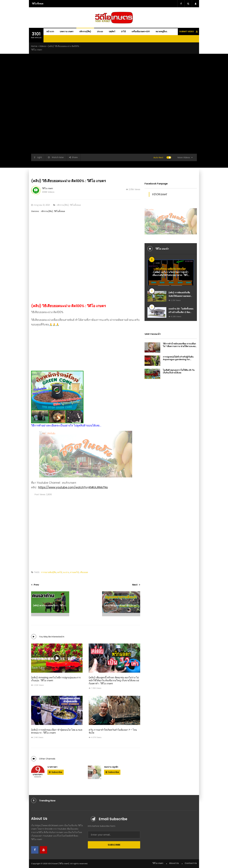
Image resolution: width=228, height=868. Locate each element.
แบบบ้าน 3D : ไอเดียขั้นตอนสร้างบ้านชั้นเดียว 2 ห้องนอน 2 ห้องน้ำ (181, 312)
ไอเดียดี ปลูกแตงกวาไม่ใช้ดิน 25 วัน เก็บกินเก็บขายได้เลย (179, 371)
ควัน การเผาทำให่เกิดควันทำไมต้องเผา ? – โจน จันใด (113, 731)
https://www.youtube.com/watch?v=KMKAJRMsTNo (73, 487)
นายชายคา (52, 767)
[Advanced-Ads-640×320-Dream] (86, 454)
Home (34, 46)
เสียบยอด (84, 572)
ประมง (100, 31)
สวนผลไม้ (74, 572)
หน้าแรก (50, 31)
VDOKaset (159, 194)
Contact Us (191, 863)
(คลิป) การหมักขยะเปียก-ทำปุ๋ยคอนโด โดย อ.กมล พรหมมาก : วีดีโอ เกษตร (57, 731)
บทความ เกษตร (67, 31)
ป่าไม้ (123, 31)
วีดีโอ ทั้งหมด (38, 4)
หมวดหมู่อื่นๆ (161, 31)
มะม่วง (66, 572)
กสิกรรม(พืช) (85, 31)
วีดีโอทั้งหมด (75, 205)
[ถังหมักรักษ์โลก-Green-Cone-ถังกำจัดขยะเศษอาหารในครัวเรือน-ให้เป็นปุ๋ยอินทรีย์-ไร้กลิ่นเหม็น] (86, 364)
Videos (43, 46)
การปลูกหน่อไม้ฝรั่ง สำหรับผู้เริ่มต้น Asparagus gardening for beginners (178, 359)
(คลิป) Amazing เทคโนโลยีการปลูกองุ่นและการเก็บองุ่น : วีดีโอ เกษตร (56, 679)
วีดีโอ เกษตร (48, 188)
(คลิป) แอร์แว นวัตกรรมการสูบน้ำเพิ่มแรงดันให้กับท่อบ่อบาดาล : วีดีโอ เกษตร (171, 275)
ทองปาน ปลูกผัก (111, 767)
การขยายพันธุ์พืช (49, 572)
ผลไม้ (60, 572)
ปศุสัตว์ (112, 31)
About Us (174, 863)
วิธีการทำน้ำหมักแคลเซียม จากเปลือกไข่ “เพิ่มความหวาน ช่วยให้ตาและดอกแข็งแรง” (180, 346)
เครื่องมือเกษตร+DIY (141, 31)
